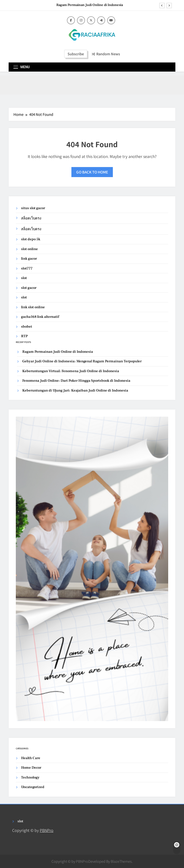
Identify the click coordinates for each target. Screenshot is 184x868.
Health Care (31, 758)
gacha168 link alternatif (40, 317)
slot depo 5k (31, 239)
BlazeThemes (121, 861)
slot (24, 278)
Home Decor (31, 768)
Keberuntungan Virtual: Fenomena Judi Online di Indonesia (71, 371)
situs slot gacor (33, 208)
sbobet (27, 327)
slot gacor (29, 288)
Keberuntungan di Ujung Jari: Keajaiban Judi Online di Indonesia (75, 390)
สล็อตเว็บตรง (31, 218)
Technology (30, 777)
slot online (29, 249)
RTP (24, 336)
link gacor (29, 259)
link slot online (33, 307)
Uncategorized (33, 787)
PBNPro (47, 830)
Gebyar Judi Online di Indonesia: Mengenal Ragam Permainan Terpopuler (82, 361)
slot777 (27, 268)
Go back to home (92, 172)
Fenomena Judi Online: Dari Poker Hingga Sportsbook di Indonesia (76, 381)
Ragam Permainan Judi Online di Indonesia (90, 5)
